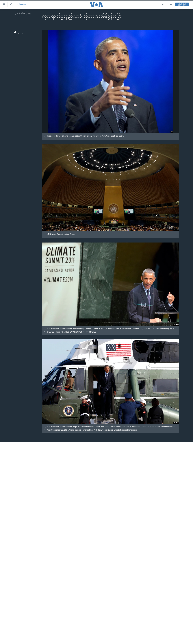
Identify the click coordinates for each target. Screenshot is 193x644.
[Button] (19, 33)
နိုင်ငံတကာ (22, 5)
